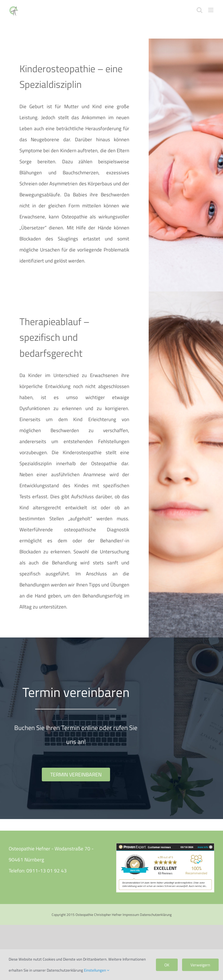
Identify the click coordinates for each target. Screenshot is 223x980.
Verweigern (200, 965)
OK (167, 965)
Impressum (131, 915)
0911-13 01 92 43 (47, 871)
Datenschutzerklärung (156, 915)
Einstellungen (97, 970)
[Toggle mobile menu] (211, 10)
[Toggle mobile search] (199, 10)
